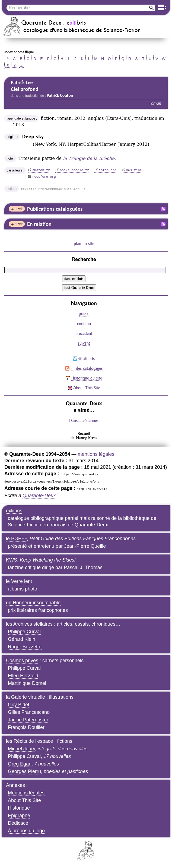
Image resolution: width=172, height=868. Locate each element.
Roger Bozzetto (25, 647)
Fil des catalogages (87, 368)
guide (84, 314)
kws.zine (134, 170)
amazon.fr (41, 170)
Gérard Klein (22, 639)
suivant (84, 343)
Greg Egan (20, 764)
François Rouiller (26, 727)
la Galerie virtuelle (26, 697)
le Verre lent (19, 581)
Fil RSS (163, 209)
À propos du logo (26, 831)
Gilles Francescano (29, 712)
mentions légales (96, 454)
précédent (84, 333)
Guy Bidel (18, 705)
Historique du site (87, 378)
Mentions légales (26, 793)
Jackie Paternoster (28, 720)
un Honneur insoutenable (33, 603)
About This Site (87, 388)
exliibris (14, 511)
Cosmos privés (22, 661)
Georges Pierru (24, 771)
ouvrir (19, 209)
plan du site (84, 244)
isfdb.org (108, 170)
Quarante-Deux (39, 496)
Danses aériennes (84, 420)
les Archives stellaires (29, 624)
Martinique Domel (27, 683)
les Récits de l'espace (30, 741)
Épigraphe (19, 816)
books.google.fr (74, 170)
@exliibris (87, 359)
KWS (12, 560)
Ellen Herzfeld (23, 676)
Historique (19, 808)
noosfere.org (44, 177)
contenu (84, 324)
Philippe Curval (24, 632)
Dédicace (18, 823)
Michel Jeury (21, 749)
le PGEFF (16, 539)
